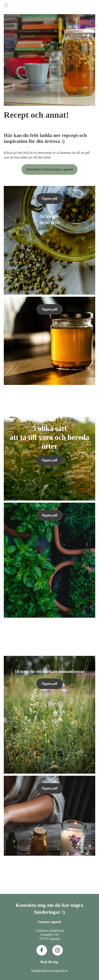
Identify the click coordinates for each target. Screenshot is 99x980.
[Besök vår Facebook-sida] (42, 950)
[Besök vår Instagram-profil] (58, 950)
